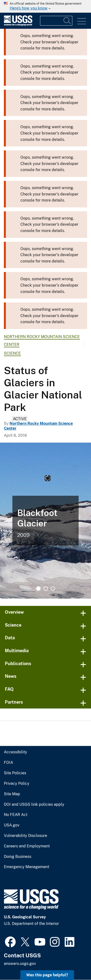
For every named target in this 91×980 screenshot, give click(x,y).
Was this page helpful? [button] (47, 975)
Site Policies (15, 773)
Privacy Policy (17, 784)
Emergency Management (27, 867)
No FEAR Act (16, 815)
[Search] (67, 21)
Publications (18, 664)
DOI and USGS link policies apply (34, 805)
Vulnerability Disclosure (25, 836)
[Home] (18, 25)
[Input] (56, 21)
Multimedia (17, 651)
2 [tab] (46, 589)
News (11, 676)
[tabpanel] (45, 521)
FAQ (9, 689)
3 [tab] (53, 589)
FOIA (8, 763)
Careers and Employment (27, 846)
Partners (14, 702)
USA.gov (12, 825)
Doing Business (18, 857)
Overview (14, 612)
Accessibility (16, 752)
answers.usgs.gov (20, 964)
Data (10, 638)
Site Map (12, 794)
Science (12, 353)
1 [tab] (38, 589)
